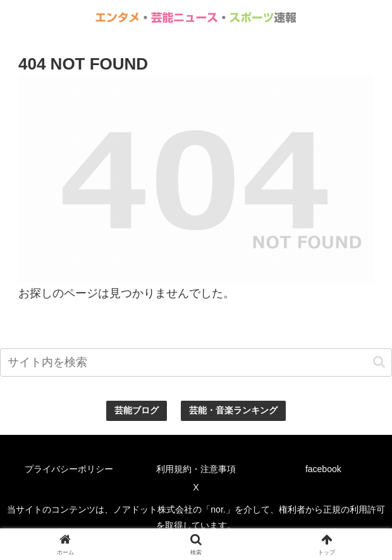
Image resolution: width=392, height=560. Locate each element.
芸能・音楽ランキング (233, 410)
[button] (379, 362)
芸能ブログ (137, 410)
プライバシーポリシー (69, 469)
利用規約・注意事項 (196, 469)
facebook (323, 469)
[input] (196, 362)
